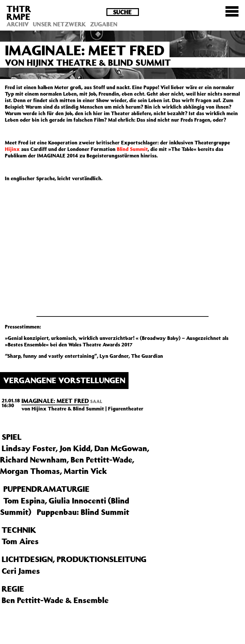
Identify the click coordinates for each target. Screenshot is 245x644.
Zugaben (104, 24)
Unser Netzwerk (59, 24)
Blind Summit (132, 149)
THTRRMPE (19, 13)
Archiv (18, 24)
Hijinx (12, 149)
